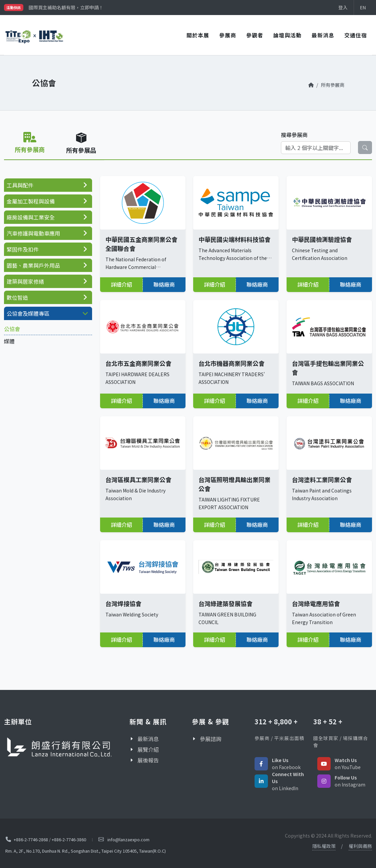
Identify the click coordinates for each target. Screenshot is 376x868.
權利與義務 (360, 846)
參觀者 (255, 35)
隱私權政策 (324, 846)
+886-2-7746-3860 (69, 839)
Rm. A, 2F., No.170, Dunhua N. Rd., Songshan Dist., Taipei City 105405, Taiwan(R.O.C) (86, 851)
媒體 (9, 341)
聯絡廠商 (164, 284)
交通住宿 (356, 35)
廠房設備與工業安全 (31, 217)
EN (363, 7)
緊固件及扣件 (23, 249)
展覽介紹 (148, 749)
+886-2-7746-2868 (31, 839)
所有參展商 (333, 85)
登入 (343, 7)
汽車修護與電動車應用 (33, 233)
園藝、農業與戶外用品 (33, 265)
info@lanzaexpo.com (128, 839)
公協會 (12, 329)
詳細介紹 (121, 284)
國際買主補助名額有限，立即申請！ (66, 7)
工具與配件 (20, 185)
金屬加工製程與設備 (31, 201)
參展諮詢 (211, 739)
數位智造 (17, 297)
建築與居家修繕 (25, 281)
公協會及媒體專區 (28, 313)
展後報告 (148, 760)
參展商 (228, 35)
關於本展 (198, 35)
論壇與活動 (287, 35)
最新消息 (323, 35)
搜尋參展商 (294, 135)
